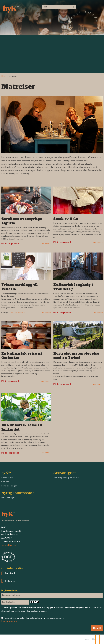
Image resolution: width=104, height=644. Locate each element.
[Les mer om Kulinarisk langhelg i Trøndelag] (78, 283)
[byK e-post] (9, 545)
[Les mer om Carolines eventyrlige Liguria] (26, 216)
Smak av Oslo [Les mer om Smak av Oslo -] (66, 219)
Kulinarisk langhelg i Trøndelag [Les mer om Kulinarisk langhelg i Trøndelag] (73, 287)
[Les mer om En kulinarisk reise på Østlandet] (26, 352)
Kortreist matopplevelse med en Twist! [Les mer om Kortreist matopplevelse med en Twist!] (76, 356)
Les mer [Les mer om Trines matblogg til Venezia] (45, 313)
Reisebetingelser (9, 498)
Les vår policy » (9, 621)
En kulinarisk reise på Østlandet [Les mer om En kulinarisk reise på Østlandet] (22, 356)
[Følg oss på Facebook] (52, 573)
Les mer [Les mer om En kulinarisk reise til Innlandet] (45, 453)
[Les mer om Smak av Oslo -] (78, 215)
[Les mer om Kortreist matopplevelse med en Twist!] (78, 354)
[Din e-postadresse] (52, 595)
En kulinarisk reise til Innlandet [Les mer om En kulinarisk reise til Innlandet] (22, 427)
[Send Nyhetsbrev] (97, 628)
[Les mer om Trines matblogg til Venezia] (26, 283)
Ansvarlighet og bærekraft (66, 478)
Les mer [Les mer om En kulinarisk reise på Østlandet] (45, 381)
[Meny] (84, 7)
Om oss (5, 482)
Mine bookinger (9, 486)
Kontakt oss (7, 478)
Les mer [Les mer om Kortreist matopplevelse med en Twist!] (97, 384)
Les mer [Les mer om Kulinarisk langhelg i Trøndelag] (97, 313)
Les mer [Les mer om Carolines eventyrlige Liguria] (45, 244)
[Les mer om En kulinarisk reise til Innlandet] (26, 424)
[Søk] (57, 7)
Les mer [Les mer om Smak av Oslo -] (97, 242)
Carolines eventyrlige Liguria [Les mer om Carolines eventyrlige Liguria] (22, 221)
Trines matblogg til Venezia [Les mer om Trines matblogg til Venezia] (19, 287)
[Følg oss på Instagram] (52, 581)
